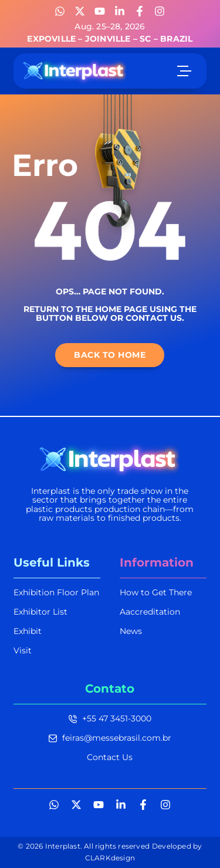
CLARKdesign (110, 858)
